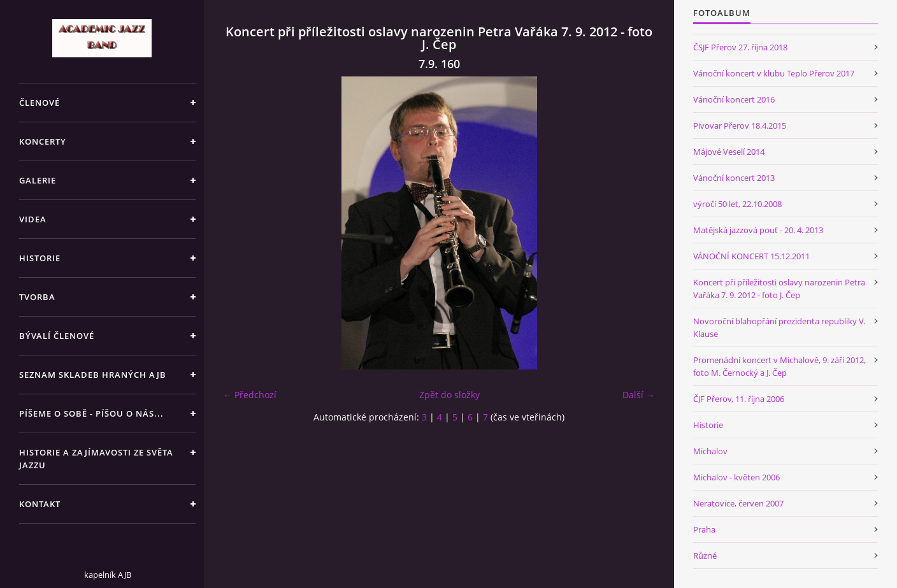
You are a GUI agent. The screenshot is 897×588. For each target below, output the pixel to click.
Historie (708, 425)
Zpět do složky (449, 395)
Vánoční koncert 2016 (734, 99)
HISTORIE (40, 258)
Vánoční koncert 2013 (734, 178)
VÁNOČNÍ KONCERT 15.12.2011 (751, 256)
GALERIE (38, 180)
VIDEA (33, 219)
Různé (705, 556)
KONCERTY (43, 141)
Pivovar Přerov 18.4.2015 (740, 125)
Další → (639, 395)
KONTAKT (40, 504)
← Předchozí (250, 395)
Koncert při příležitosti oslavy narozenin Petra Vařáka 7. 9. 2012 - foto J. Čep (779, 289)
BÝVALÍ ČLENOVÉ (57, 336)
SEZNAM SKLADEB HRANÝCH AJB (93, 375)
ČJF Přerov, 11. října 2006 (739, 399)
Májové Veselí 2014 (729, 152)
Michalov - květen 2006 (736, 477)
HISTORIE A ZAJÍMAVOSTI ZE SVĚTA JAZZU (96, 459)
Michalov (710, 451)
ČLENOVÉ (39, 103)
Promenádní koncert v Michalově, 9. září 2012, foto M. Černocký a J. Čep (779, 366)
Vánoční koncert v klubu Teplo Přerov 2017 (774, 73)
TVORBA (37, 297)
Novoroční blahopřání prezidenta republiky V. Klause (779, 327)
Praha (704, 529)
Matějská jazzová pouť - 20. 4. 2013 (758, 230)
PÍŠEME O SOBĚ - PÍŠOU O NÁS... (91, 413)
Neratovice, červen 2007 (738, 503)
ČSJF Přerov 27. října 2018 (740, 47)
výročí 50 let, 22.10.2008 (737, 204)
